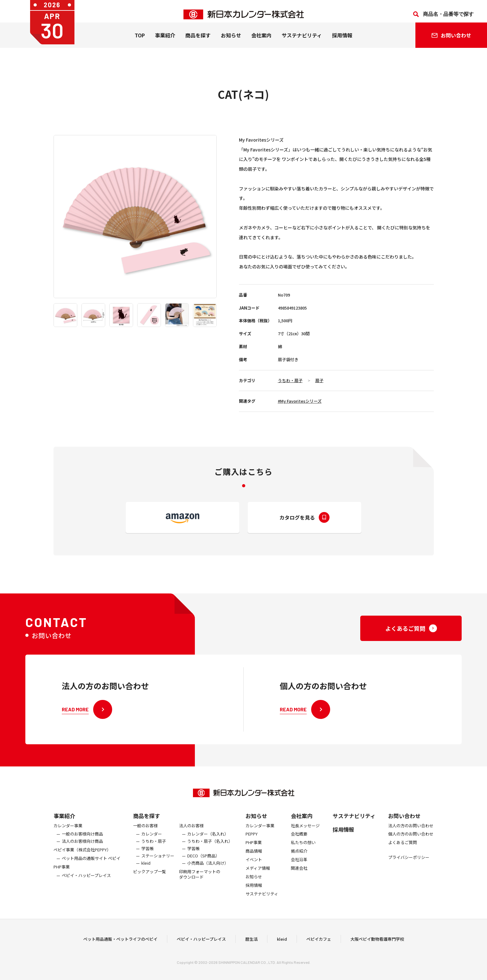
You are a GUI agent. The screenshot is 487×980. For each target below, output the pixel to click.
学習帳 (147, 860)
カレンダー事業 (68, 837)
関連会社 (299, 879)
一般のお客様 (145, 837)
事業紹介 (165, 42)
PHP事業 (62, 878)
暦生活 (251, 944)
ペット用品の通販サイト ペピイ (91, 870)
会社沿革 (299, 871)
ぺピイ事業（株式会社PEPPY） (82, 861)
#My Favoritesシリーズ (300, 401)
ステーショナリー (158, 867)
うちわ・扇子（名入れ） (210, 853)
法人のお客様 (191, 837)
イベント (254, 871)
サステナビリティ (302, 42)
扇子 (319, 380)
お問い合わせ (404, 827)
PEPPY (252, 845)
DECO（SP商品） (203, 867)
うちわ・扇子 (290, 380)
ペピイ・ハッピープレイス (86, 887)
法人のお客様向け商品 (82, 853)
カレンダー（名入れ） (208, 845)
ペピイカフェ (319, 944)
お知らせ (231, 42)
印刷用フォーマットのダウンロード (200, 886)
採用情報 (342, 42)
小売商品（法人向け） (208, 874)
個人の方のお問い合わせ (411, 845)
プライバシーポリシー (409, 869)
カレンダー (152, 845)
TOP (140, 42)
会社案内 (261, 42)
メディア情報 (258, 879)
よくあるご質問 (403, 854)
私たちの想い (303, 854)
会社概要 (299, 845)
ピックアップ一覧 (150, 883)
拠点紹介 (299, 862)
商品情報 (254, 862)
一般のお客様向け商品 (82, 845)
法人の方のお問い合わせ (411, 837)
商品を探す (147, 827)
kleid (146, 874)
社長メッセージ (305, 837)
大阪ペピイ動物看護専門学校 (377, 944)
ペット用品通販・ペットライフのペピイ (120, 944)
